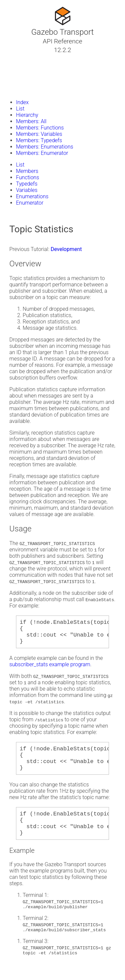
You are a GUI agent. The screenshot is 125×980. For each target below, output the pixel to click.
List (20, 109)
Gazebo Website (31, 90)
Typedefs (27, 184)
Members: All (31, 121)
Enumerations (32, 196)
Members (27, 171)
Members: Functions (40, 128)
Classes (21, 66)
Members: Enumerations (45, 147)
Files (18, 82)
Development (66, 249)
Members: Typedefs (39, 140)
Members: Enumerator (42, 153)
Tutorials (22, 58)
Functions (27, 177)
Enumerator (30, 203)
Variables (27, 190)
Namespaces (28, 74)
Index (22, 102)
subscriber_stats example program (50, 670)
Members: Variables (39, 134)
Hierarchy (27, 115)
